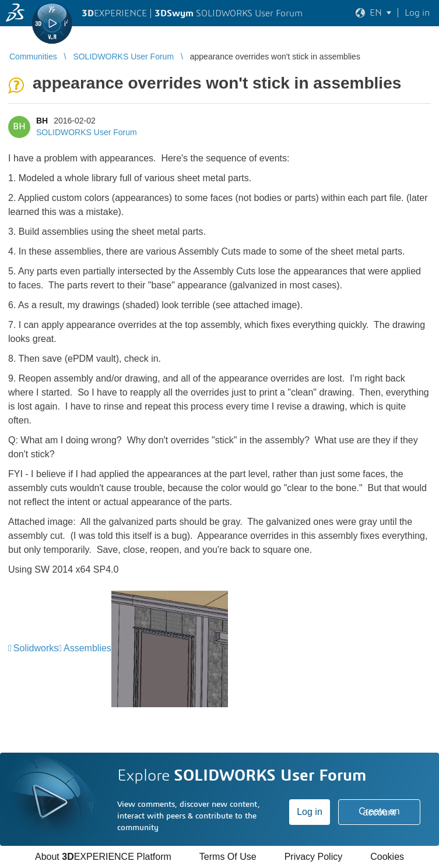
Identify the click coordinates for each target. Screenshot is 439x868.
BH (42, 121)
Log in (310, 812)
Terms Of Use (228, 857)
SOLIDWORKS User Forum (87, 132)
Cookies (387, 857)
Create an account (379, 812)
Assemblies (87, 648)
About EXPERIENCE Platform (103, 857)
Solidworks (36, 648)
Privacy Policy (314, 857)
